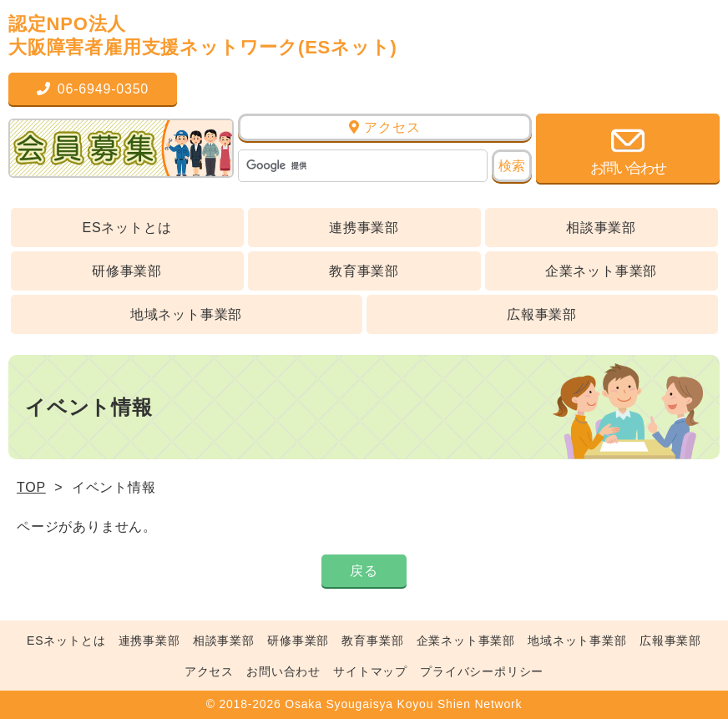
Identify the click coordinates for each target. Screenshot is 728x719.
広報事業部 (542, 314)
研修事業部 (127, 271)
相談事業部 (601, 228)
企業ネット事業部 (601, 271)
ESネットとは (127, 228)
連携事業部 (364, 228)
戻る (364, 571)
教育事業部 (364, 271)
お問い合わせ (283, 671)
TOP (31, 487)
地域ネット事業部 (186, 314)
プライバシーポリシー (482, 671)
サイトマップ (370, 671)
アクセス (384, 127)
